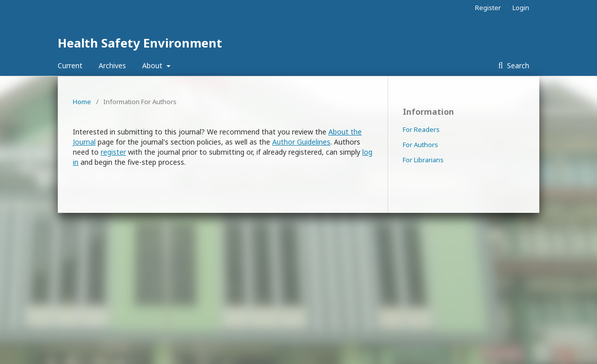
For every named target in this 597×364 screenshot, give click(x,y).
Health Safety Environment (140, 43)
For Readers (421, 129)
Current (70, 65)
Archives (112, 65)
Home (82, 102)
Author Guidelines (301, 142)
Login (521, 8)
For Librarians (423, 160)
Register (488, 8)
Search (517, 65)
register (113, 152)
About (153, 65)
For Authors (420, 145)
